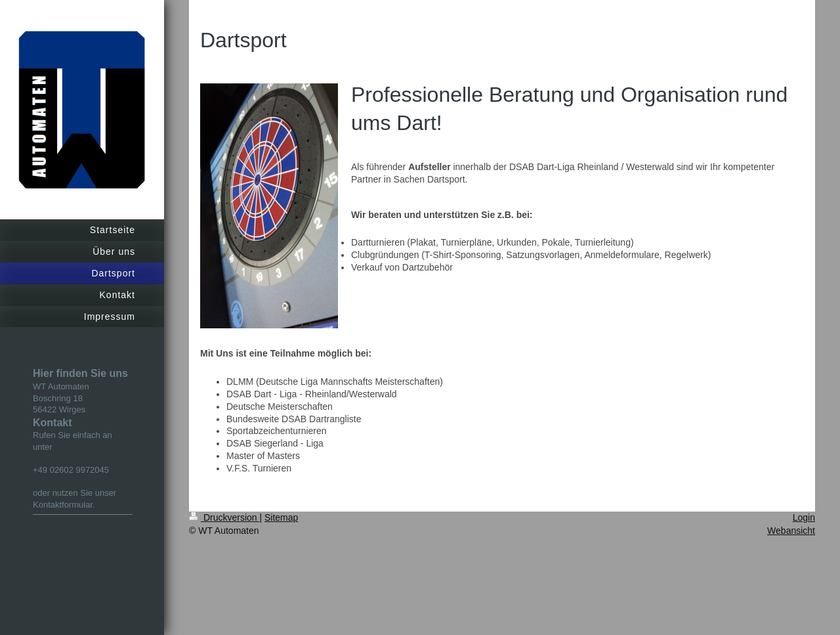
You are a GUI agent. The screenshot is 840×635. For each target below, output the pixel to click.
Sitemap (281, 517)
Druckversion (224, 517)
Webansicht (791, 531)
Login (804, 517)
